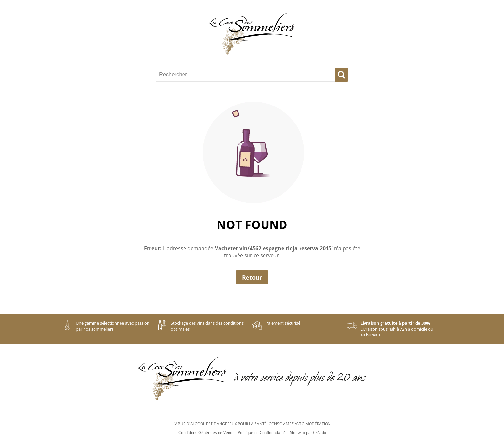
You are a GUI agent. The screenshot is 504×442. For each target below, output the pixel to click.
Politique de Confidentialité (262, 433)
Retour (252, 277)
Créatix (319, 433)
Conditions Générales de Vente (206, 433)
